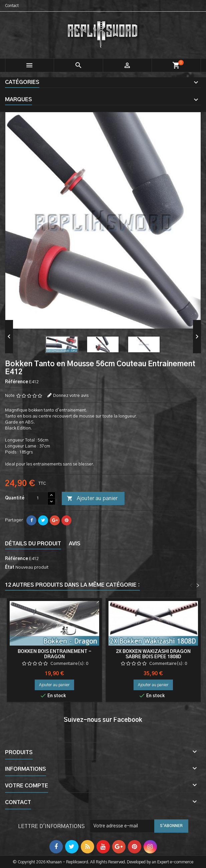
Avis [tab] (75, 544)
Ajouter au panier (92, 499)
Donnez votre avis (71, 396)
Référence (17, 382)
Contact (12, 6)
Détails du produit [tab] (33, 544)
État (10, 568)
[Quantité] (38, 498)
